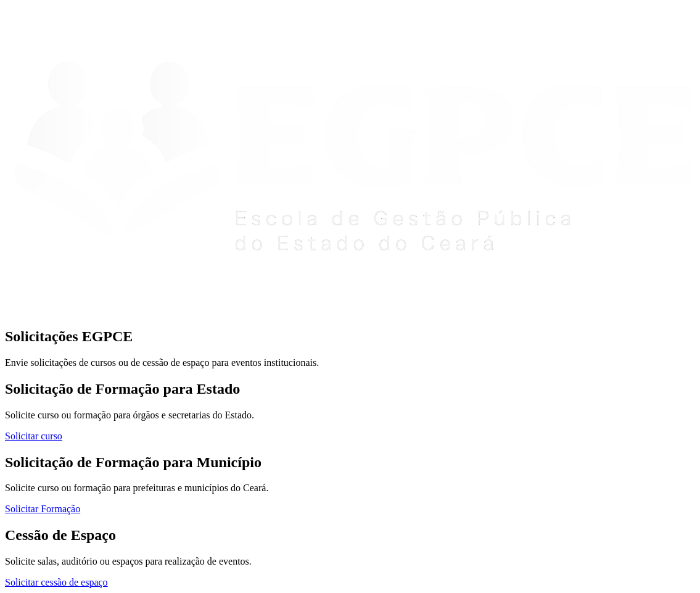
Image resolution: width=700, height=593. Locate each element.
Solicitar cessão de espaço (56, 582)
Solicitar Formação (43, 509)
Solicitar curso (34, 436)
